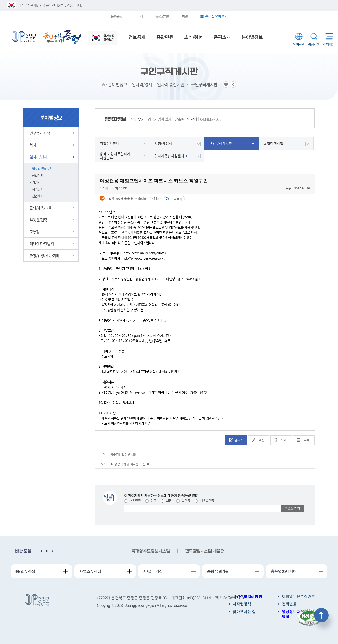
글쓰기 (238, 440)
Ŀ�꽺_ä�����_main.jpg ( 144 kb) (133, 198)
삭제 (284, 440)
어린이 (186, 16)
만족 (151, 500)
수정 (261, 440)
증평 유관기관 (218, 571)
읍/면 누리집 (25, 571)
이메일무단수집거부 (298, 597)
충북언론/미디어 (284, 571)
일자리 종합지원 (42, 169)
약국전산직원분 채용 (123, 454)
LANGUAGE (299, 36)
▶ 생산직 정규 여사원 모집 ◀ (130, 464)
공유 (233, 85)
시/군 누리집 (153, 571)
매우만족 (133, 500)
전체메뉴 (328, 36)
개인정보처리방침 (247, 597)
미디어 (139, 16)
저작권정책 (242, 604)
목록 (307, 440)
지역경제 (38, 189)
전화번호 (289, 604)
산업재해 (38, 196)
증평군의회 (162, 16)
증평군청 (24, 37)
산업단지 (38, 175)
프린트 (226, 85)
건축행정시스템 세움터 (205, 551)
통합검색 (314, 36)
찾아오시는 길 (244, 612)
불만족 (183, 500)
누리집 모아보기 (216, 16)
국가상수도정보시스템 (151, 551)
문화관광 (116, 16)
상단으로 (321, 615)
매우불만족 (204, 500)
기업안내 (38, 182)
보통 (166, 500)
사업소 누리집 (90, 571)
